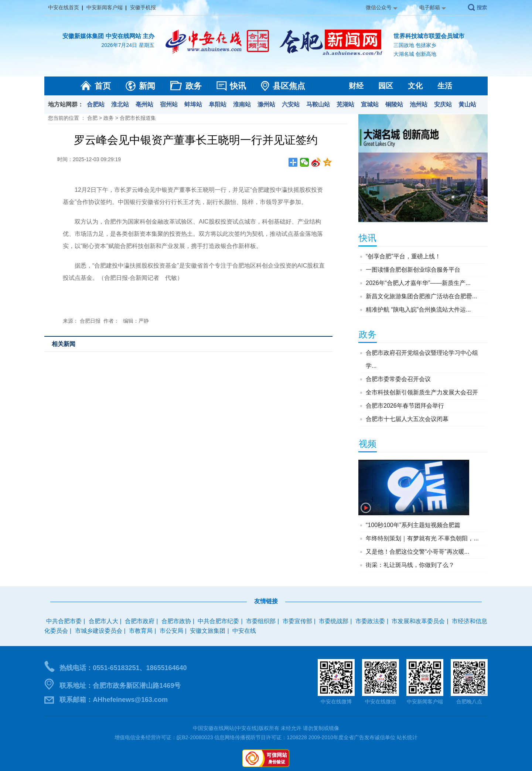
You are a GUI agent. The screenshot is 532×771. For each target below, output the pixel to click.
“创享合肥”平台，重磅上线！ (403, 256)
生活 (445, 86)
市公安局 (171, 631)
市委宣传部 (297, 621)
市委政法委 (370, 621)
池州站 (419, 104)
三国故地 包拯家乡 (415, 45)
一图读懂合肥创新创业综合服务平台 (413, 270)
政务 (194, 86)
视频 (368, 444)
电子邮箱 (430, 7)
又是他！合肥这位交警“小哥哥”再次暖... (417, 552)
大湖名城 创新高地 (415, 54)
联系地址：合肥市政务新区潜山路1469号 (120, 686)
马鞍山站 (318, 104)
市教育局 (141, 631)
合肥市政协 (176, 621)
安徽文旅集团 (208, 631)
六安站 (291, 104)
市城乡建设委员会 (99, 631)
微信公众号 (379, 7)
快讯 (238, 86)
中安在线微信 (381, 702)
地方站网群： (66, 104)
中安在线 (244, 631)
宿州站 (169, 104)
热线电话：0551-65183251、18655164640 (123, 668)
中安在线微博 (336, 702)
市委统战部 (334, 621)
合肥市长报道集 (138, 118)
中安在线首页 (64, 7)
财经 (356, 86)
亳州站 (144, 104)
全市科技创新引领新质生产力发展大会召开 (422, 392)
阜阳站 (218, 104)
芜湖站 (345, 104)
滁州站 (266, 104)
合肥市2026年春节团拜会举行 (405, 406)
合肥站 (96, 104)
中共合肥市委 (64, 621)
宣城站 (370, 104)
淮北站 (120, 104)
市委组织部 (261, 621)
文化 (415, 86)
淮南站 (242, 104)
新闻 (147, 86)
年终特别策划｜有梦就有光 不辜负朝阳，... (422, 538)
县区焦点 (289, 86)
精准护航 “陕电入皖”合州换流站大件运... (418, 310)
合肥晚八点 (469, 702)
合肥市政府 (140, 621)
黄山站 (467, 104)
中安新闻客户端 (105, 7)
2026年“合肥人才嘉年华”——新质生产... (418, 283)
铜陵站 (394, 104)
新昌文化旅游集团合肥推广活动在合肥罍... (421, 296)
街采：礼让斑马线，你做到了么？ (410, 565)
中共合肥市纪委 (218, 621)
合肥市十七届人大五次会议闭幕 (407, 419)
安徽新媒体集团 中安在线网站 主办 (108, 36)
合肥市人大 (103, 621)
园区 (386, 86)
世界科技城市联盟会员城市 (429, 36)
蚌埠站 (193, 104)
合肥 (92, 118)
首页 (103, 86)
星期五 (147, 45)
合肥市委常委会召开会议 (398, 379)
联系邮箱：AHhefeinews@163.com (114, 700)
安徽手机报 (143, 7)
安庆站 (443, 104)
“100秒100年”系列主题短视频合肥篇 (413, 525)
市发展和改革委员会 (418, 621)
